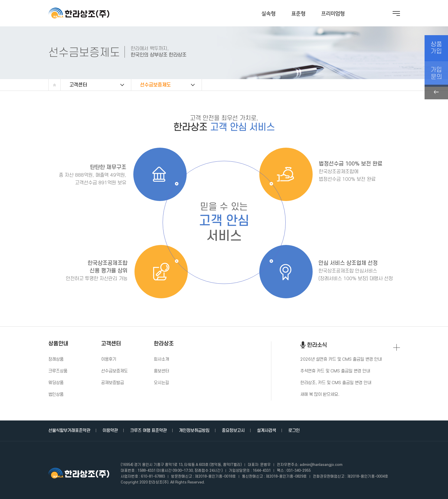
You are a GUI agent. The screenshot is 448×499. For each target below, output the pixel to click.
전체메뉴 (396, 13)
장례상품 (56, 359)
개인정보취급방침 (194, 431)
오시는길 (161, 383)
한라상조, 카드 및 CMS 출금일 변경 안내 (336, 383)
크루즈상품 (58, 371)
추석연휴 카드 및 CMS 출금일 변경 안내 (335, 371)
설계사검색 (266, 431)
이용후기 (109, 359)
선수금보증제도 (155, 85)
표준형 (298, 14)
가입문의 (436, 70)
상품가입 (436, 47)
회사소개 (161, 359)
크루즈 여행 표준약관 (148, 431)
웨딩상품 (56, 383)
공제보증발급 (113, 383)
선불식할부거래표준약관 (69, 431)
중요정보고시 (233, 431)
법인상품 (56, 395)
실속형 (268, 14)
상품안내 (58, 344)
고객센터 (78, 85)
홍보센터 (161, 371)
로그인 (294, 431)
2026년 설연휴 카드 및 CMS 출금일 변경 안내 (341, 359)
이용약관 (110, 431)
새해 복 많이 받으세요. (320, 395)
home (54, 85)
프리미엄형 (333, 14)
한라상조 (164, 344)
